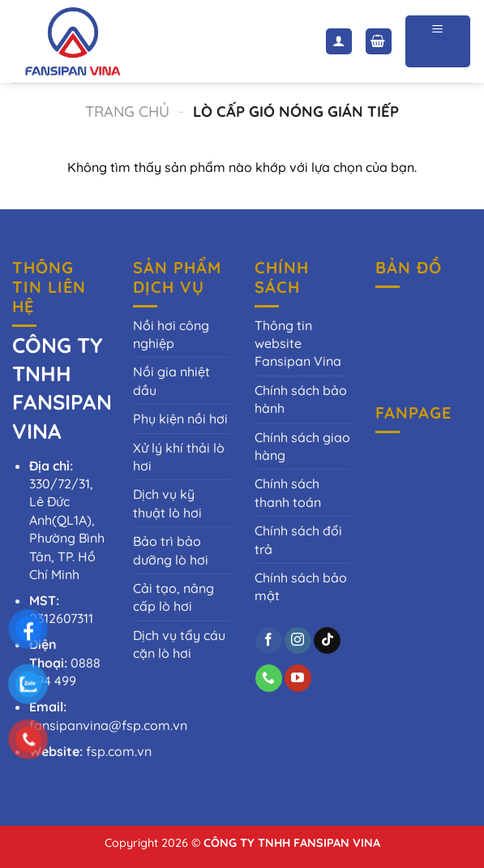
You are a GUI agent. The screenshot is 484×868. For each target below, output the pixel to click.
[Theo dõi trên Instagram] (298, 641)
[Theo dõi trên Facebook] (269, 641)
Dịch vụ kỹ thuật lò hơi (167, 503)
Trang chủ (127, 112)
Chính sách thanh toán (288, 492)
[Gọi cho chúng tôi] (269, 678)
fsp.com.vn (119, 751)
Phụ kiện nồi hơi (180, 419)
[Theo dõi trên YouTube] (298, 678)
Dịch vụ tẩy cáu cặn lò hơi (179, 644)
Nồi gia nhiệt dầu (171, 380)
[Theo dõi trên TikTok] (327, 641)
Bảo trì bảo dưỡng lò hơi (171, 550)
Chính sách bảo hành (301, 399)
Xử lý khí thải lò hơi (179, 457)
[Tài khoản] (339, 42)
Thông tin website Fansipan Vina (298, 344)
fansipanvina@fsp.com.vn (108, 725)
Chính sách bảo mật (301, 587)
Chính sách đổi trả (298, 539)
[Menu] (438, 41)
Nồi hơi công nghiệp (171, 334)
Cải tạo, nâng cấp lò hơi (173, 597)
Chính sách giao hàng (302, 446)
